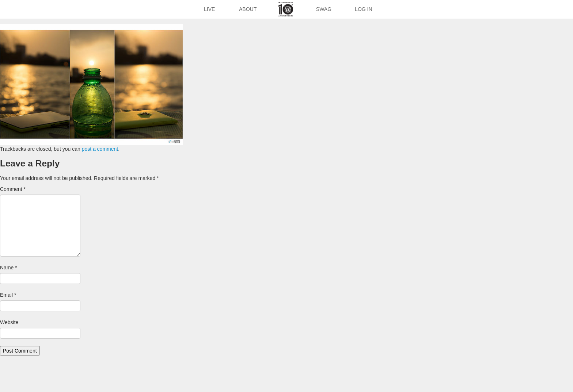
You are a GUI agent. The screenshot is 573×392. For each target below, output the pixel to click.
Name (9, 268)
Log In (363, 9)
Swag (324, 9)
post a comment (100, 149)
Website (9, 322)
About (248, 9)
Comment (13, 189)
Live (209, 9)
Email (8, 295)
